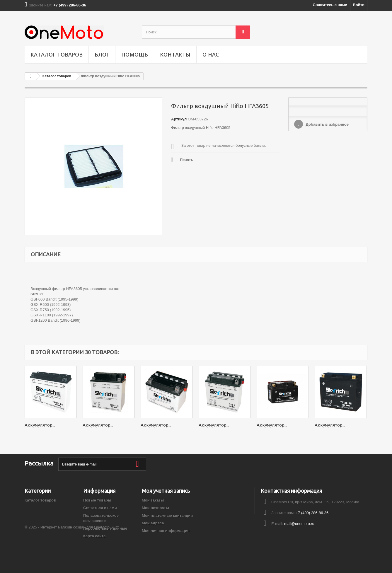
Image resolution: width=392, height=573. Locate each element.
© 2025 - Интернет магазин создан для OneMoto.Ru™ (72, 557)
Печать (186, 160)
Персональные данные (105, 528)
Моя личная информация (166, 531)
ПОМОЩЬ (135, 54)
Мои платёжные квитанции (167, 515)
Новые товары (97, 500)
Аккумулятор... (40, 425)
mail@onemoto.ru (299, 524)
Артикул (179, 119)
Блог (102, 54)
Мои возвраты (155, 508)
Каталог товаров (57, 54)
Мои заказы (153, 500)
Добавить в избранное (327, 124)
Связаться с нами (100, 508)
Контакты (175, 54)
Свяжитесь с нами (330, 5)
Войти (359, 5)
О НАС (211, 54)
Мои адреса (153, 523)
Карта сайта (94, 536)
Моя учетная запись (166, 491)
